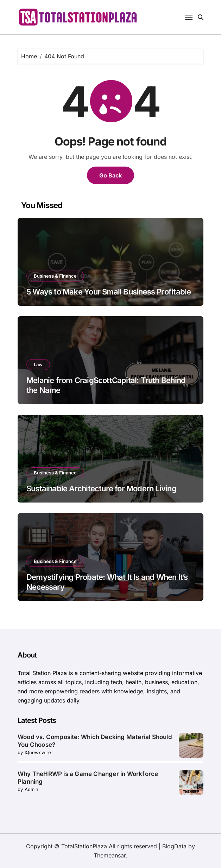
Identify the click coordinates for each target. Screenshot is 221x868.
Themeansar (110, 855)
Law (38, 364)
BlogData (174, 846)
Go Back (110, 175)
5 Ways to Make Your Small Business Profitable (109, 292)
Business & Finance (55, 276)
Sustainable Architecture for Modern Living (101, 488)
